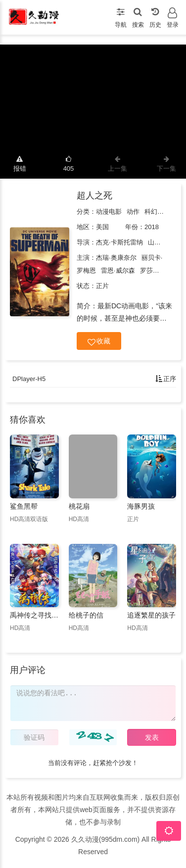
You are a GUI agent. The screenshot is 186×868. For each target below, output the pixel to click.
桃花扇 (79, 506)
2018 (152, 227)
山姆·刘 (159, 242)
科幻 (151, 212)
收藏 (99, 341)
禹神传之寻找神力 (34, 615)
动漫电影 (109, 212)
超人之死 (94, 195)
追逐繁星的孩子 (151, 615)
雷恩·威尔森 (118, 270)
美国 (102, 227)
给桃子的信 (86, 615)
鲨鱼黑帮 (24, 506)
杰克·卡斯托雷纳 (119, 242)
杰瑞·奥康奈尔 (116, 258)
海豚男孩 (141, 506)
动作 (133, 212)
